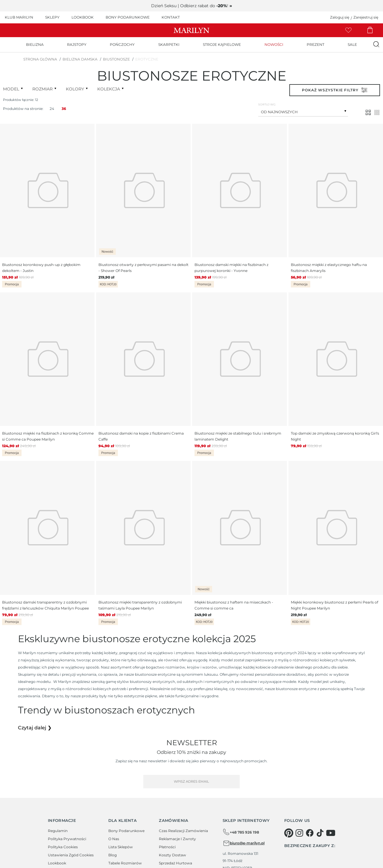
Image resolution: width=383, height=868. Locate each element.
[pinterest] (289, 833)
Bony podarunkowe (126, 831)
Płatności (167, 847)
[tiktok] (320, 833)
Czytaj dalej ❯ (35, 728)
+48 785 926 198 (241, 832)
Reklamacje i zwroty (177, 839)
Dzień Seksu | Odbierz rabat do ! (191, 6)
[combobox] (303, 111)
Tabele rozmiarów (125, 863)
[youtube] (331, 833)
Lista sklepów (121, 847)
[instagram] (299, 833)
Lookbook (57, 863)
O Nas (114, 839)
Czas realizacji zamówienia (183, 831)
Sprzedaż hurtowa (175, 863)
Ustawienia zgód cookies (71, 855)
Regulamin (58, 831)
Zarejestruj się (366, 17)
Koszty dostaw (172, 855)
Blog (113, 855)
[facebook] (310, 833)
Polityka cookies (63, 847)
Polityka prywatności (67, 839)
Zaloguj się (340, 17)
